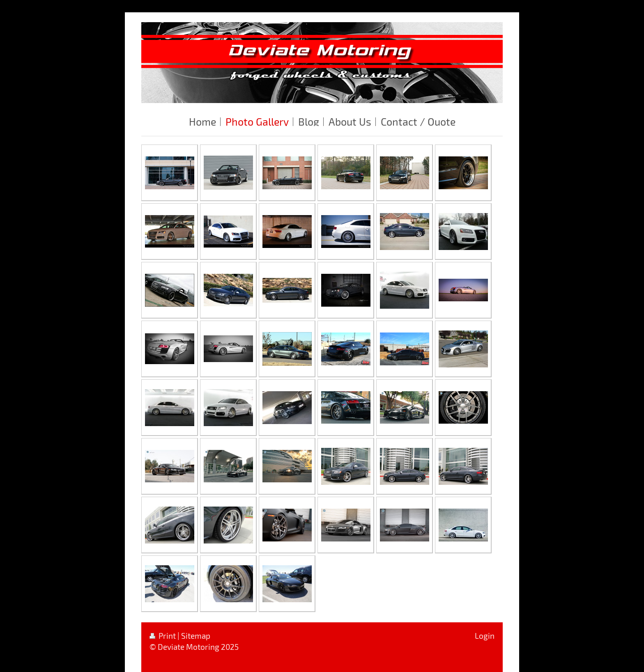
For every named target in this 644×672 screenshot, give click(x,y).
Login (485, 636)
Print (163, 636)
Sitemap (196, 636)
